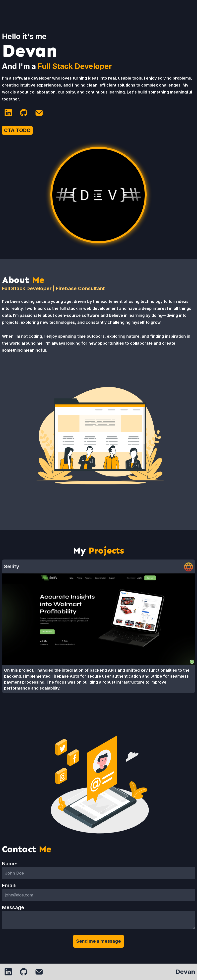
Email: (9, 886)
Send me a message (98, 941)
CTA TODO (17, 130)
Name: (10, 864)
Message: (14, 907)
